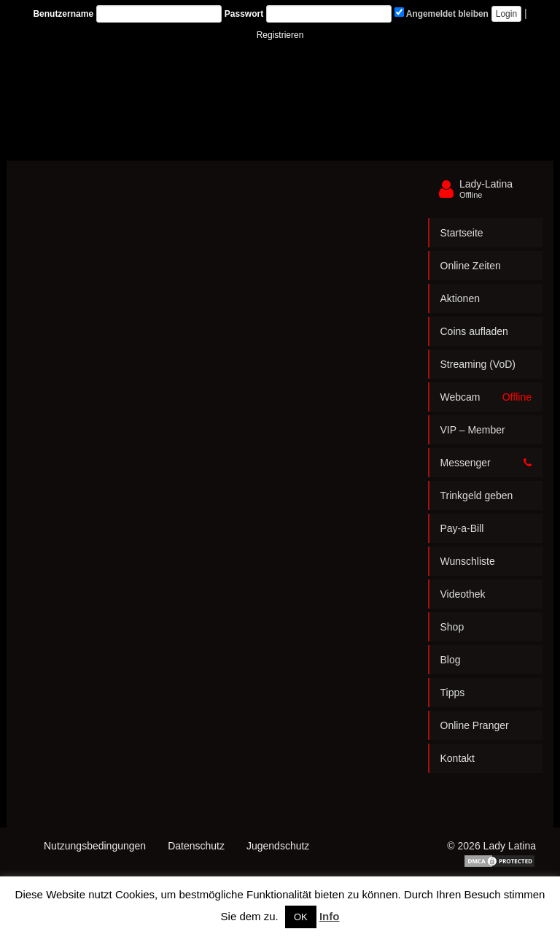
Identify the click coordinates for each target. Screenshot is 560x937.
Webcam (486, 397)
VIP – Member (473, 430)
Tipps (453, 693)
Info (330, 916)
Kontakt (458, 758)
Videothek (463, 594)
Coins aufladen (474, 331)
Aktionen (460, 298)
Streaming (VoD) (478, 364)
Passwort (244, 14)
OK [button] (301, 917)
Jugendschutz (278, 846)
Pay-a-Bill (462, 528)
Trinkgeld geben (477, 496)
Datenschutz (196, 846)
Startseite (462, 233)
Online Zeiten (471, 266)
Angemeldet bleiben (442, 13)
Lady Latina (510, 846)
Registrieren (280, 35)
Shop (452, 627)
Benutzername (63, 14)
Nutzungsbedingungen (95, 846)
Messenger (486, 463)
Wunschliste (468, 561)
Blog (451, 660)
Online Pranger (475, 725)
